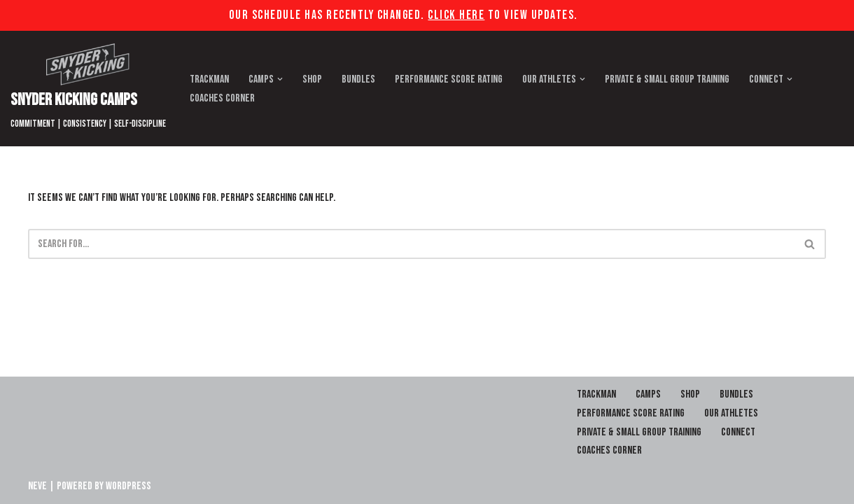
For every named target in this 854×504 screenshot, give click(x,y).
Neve (37, 486)
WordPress (128, 486)
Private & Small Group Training (667, 79)
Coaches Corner (222, 98)
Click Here (456, 15)
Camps (648, 394)
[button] (280, 79)
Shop (312, 79)
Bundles (358, 79)
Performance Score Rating (449, 79)
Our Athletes (731, 413)
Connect (738, 432)
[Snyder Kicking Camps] (88, 89)
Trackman (209, 79)
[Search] (411, 244)
